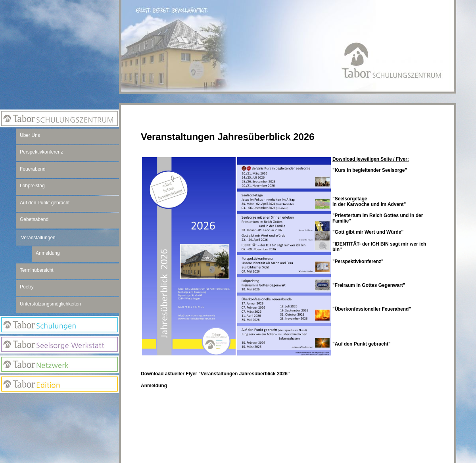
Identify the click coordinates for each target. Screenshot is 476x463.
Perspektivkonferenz (41, 152)
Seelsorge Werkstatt (59, 345)
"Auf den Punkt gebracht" (362, 344)
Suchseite (59, 435)
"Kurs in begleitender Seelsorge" (370, 170)
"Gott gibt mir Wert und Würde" (368, 232)
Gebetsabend (34, 219)
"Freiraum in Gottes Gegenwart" (369, 285)
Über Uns (30, 135)
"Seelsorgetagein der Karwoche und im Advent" (369, 202)
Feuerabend (33, 169)
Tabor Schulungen (59, 325)
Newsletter (59, 419)
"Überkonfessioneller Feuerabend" (372, 309)
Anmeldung (154, 386)
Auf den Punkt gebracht (45, 203)
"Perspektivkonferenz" (358, 261)
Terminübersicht (37, 270)
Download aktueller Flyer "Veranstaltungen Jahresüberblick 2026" (215, 374)
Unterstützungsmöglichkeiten (50, 304)
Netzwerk (59, 364)
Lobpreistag (32, 186)
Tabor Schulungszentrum (59, 118)
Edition (59, 384)
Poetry (27, 287)
